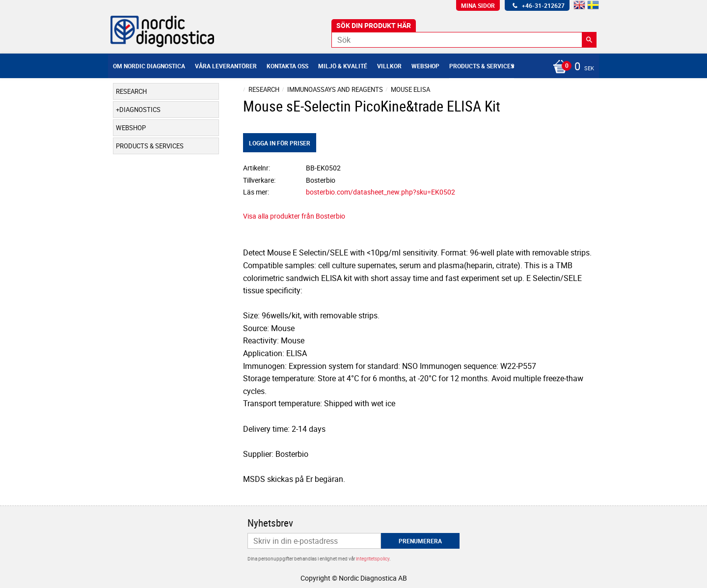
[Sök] (589, 40)
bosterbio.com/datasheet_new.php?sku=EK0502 (381, 192)
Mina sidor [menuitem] (478, 5)
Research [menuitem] (131, 91)
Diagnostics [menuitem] (140, 110)
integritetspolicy (373, 559)
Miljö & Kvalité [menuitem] (343, 66)
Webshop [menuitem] (425, 66)
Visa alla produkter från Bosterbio (294, 216)
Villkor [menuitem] (389, 66)
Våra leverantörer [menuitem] (226, 66)
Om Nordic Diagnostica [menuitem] (149, 66)
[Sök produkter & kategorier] (464, 40)
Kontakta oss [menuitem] (287, 66)
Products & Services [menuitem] (482, 66)
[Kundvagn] (571, 67)
